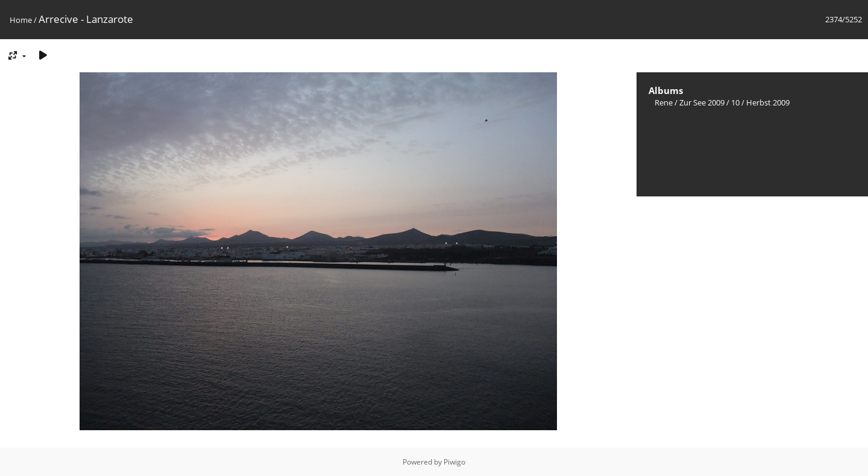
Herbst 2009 (768, 102)
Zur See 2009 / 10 (709, 102)
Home (21, 20)
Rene (664, 102)
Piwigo (454, 462)
